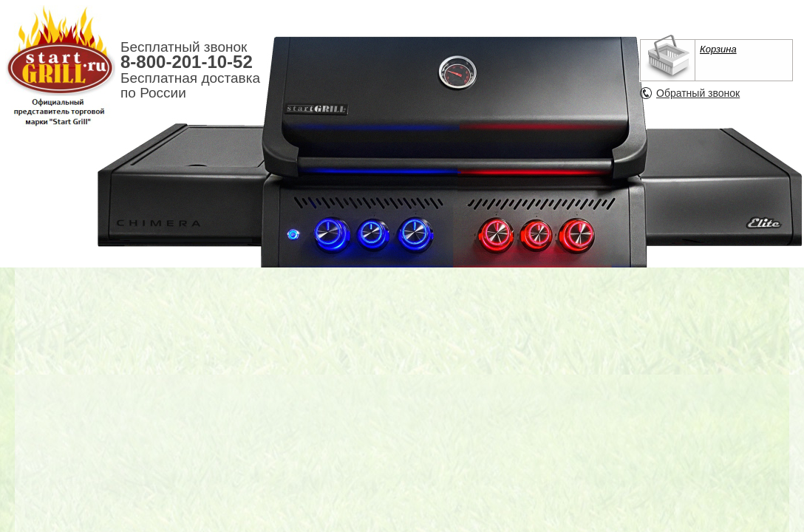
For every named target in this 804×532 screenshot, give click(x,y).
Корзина (718, 49)
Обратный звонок (698, 93)
